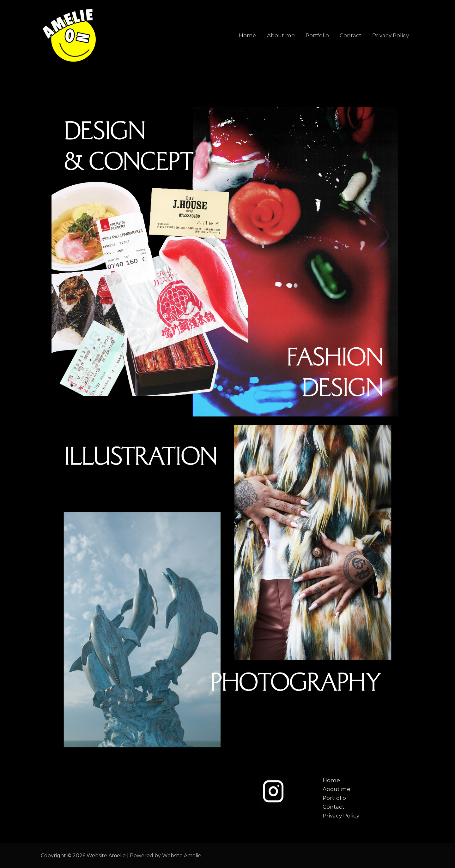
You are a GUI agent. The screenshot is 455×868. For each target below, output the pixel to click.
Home (248, 35)
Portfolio (317, 35)
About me (281, 35)
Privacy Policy (391, 35)
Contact (351, 35)
